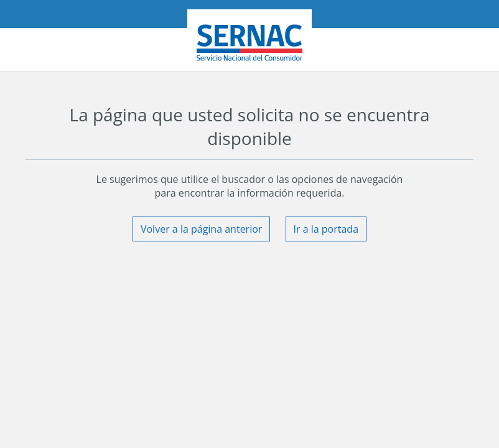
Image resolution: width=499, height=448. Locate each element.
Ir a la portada (326, 229)
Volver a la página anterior (201, 229)
